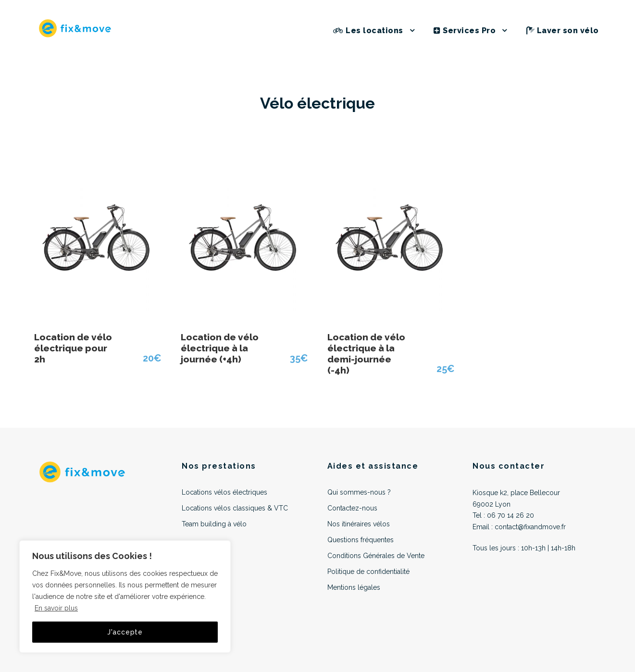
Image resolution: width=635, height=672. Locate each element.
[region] (125, 597)
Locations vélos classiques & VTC (235, 508)
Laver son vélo (563, 31)
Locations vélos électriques (224, 492)
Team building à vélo (214, 524)
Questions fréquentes (361, 540)
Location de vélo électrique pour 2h (73, 348)
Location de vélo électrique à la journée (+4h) (220, 348)
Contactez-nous (352, 508)
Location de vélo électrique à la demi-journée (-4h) (366, 353)
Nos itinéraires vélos (359, 524)
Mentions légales (354, 587)
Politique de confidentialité (368, 572)
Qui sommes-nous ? (359, 492)
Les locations (368, 31)
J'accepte (125, 632)
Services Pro (465, 31)
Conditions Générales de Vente (376, 556)
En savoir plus (56, 608)
